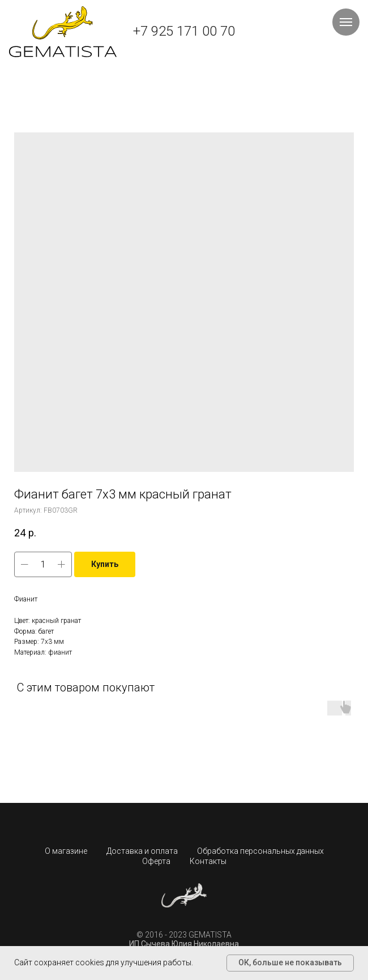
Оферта (156, 861)
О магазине (66, 851)
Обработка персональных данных (260, 851)
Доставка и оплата (142, 851)
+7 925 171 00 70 (184, 31)
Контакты (208, 861)
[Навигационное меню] (346, 22)
